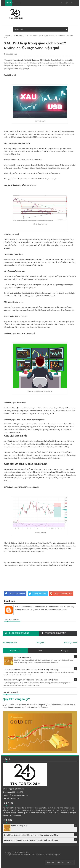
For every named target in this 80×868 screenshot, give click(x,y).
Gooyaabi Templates (53, 855)
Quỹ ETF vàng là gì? (16, 699)
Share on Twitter (37, 594)
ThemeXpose (29, 855)
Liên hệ (70, 862)
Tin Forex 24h (24, 853)
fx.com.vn (15, 798)
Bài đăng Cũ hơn (71, 642)
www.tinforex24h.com (21, 795)
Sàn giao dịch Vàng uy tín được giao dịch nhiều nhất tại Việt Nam (31, 840)
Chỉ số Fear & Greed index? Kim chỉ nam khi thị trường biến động (31, 835)
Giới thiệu (61, 862)
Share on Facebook (15, 594)
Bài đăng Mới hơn (10, 642)
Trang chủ (40, 642)
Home (8, 35)
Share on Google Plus (61, 594)
